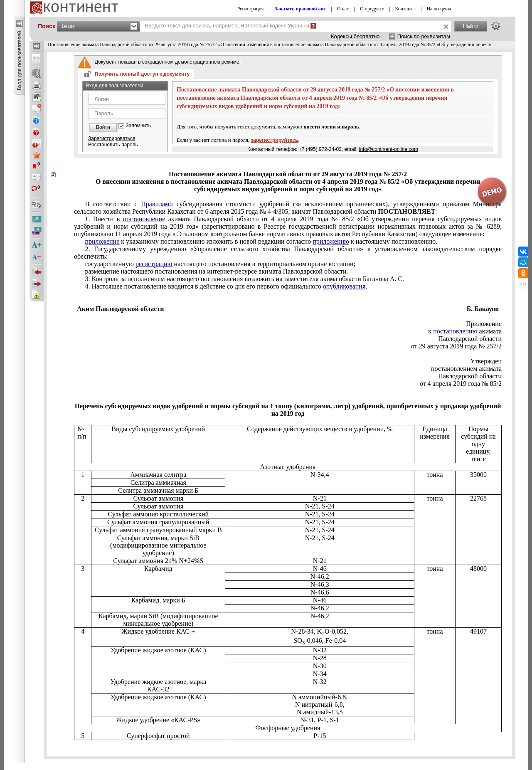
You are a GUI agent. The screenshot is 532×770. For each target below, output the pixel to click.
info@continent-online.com (389, 149)
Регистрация (251, 9)
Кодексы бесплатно (355, 36)
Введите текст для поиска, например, (227, 26)
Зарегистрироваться (112, 138)
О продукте (372, 9)
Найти (471, 26)
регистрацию (154, 264)
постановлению (455, 331)
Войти (103, 127)
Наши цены (439, 9)
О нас (343, 9)
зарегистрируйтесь (275, 140)
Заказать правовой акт (300, 9)
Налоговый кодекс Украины (275, 26)
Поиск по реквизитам (424, 36)
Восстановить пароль (113, 145)
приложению (331, 241)
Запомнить (138, 126)
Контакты (405, 9)
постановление (144, 219)
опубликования (344, 286)
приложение (102, 241)
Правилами (157, 204)
